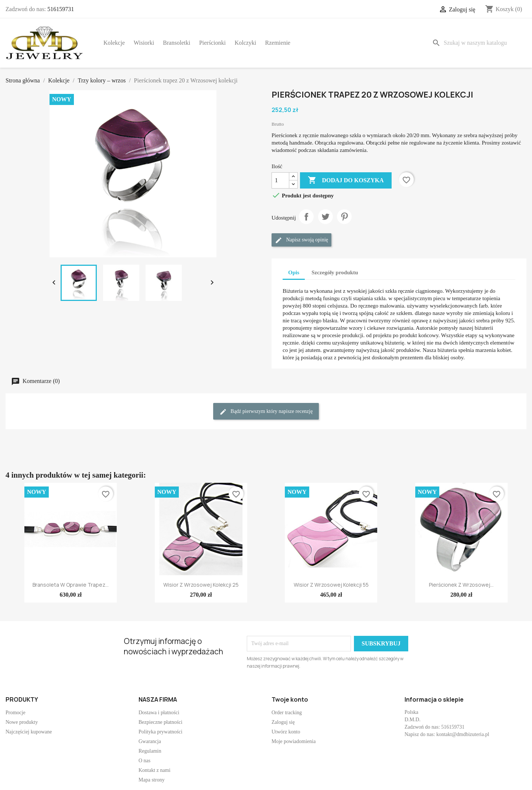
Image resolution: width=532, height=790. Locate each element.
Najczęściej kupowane (29, 732)
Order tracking (287, 713)
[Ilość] (280, 180)
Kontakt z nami (154, 770)
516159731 (61, 9)
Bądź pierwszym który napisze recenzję (266, 412)
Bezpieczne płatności (161, 722)
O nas (144, 761)
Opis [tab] (294, 272)
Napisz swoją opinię (301, 240)
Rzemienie (278, 43)
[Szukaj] (478, 43)
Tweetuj (325, 217)
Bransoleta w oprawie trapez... (71, 585)
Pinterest (344, 217)
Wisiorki (144, 43)
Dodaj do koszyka (346, 180)
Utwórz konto (286, 732)
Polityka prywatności (161, 732)
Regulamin (150, 751)
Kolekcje (114, 43)
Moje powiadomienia (294, 741)
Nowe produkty (22, 722)
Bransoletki (177, 43)
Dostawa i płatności (159, 713)
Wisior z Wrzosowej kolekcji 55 (331, 585)
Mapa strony (151, 780)
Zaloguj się (283, 722)
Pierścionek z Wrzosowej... (461, 585)
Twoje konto (290, 699)
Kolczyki (245, 43)
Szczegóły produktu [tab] (335, 272)
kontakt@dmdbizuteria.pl (463, 734)
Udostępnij (306, 217)
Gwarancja (150, 741)
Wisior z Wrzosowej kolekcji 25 (201, 585)
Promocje (16, 713)
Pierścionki (212, 43)
